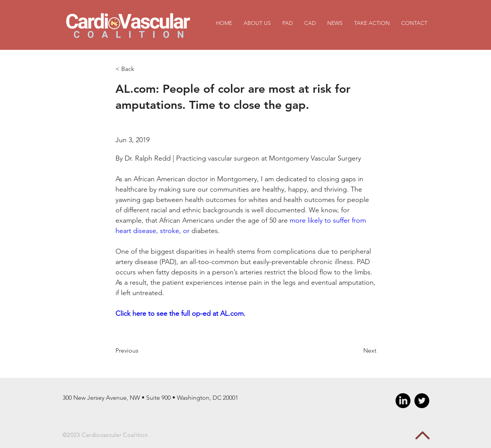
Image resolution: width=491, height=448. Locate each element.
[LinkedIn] (403, 401)
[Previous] (140, 351)
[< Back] (140, 69)
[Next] (357, 351)
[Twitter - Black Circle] (422, 401)
